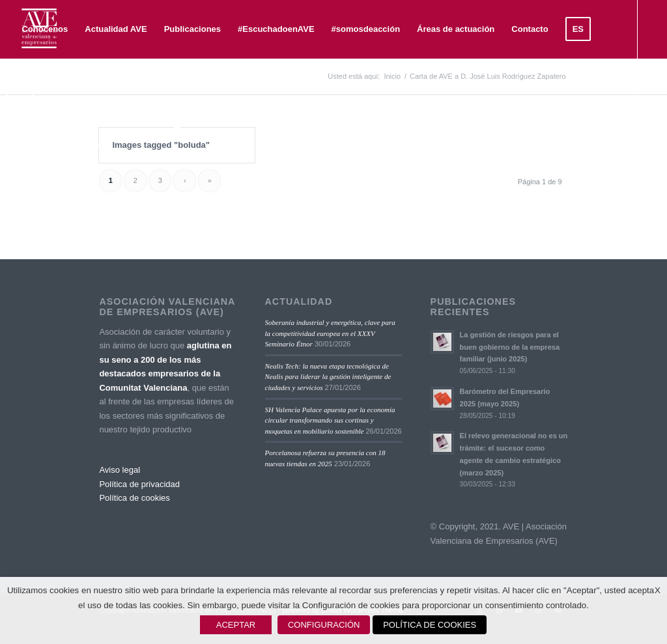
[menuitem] (45, 29)
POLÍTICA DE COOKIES (430, 625)
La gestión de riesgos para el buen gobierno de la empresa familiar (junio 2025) (510, 347)
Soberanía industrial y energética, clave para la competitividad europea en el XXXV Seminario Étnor (330, 333)
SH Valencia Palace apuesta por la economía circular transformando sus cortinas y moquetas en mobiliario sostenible (330, 420)
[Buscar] (54, 88)
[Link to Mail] (95, 146)
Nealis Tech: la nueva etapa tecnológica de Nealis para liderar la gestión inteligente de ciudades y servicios (328, 377)
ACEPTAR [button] (236, 625)
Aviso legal (120, 470)
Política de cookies (134, 498)
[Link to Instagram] (76, 146)
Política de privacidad (139, 484)
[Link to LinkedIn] (36, 146)
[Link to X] (17, 146)
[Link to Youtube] (56, 146)
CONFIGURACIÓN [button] (324, 625)
